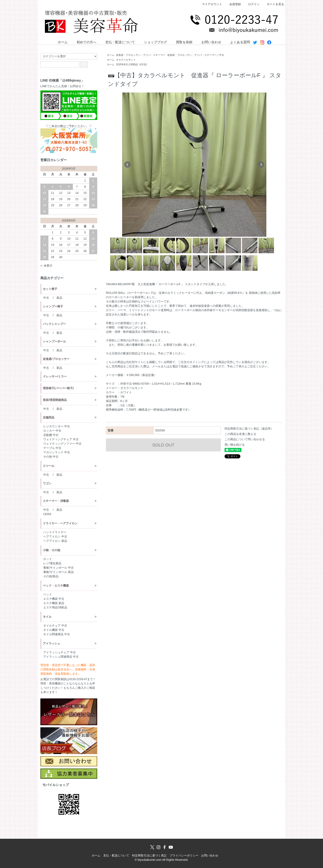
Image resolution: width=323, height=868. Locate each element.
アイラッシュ (51, 643)
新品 (59, 298)
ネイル (47, 617)
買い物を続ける (235, 445)
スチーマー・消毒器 (56, 501)
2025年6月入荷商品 (127, 64)
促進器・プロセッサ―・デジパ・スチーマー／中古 (196, 55)
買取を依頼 (181, 42)
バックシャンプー (54, 324)
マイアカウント (210, 4)
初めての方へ (84, 42)
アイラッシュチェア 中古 (60, 652)
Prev (128, 165)
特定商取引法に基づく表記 (149, 855)
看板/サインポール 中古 (59, 568)
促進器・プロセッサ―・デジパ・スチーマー (141, 55)
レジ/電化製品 (52, 563)
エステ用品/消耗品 (55, 607)
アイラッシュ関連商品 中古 (61, 657)
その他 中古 (51, 457)
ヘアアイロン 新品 (55, 541)
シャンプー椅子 (53, 306)
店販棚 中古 (51, 435)
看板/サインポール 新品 (59, 572)
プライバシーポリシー (184, 855)
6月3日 (143, 64)
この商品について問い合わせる (245, 439)
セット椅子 (50, 289)
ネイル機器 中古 (54, 630)
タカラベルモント (126, 60)
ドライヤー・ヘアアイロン (60, 523)
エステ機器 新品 (54, 603)
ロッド (48, 559)
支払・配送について (117, 42)
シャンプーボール (54, 341)
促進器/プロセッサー (56, 359)
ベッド (48, 594)
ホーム (60, 42)
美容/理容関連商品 (55, 400)
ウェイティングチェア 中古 (61, 439)
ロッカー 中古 (52, 431)
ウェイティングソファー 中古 (62, 444)
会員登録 (233, 4)
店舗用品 (49, 417)
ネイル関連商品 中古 (57, 634)
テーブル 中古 (52, 448)
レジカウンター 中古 (57, 426)
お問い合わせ (208, 42)
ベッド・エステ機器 (56, 586)
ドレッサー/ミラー (55, 376)
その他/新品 (51, 576)
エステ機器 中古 (54, 599)
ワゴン (47, 483)
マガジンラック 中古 (57, 452)
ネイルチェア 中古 (55, 626)
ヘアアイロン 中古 (55, 536)
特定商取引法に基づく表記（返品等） (249, 429)
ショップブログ (153, 42)
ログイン (252, 4)
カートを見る (273, 4)
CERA (47, 514)
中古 (46, 298)
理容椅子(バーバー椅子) (58, 388)
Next (261, 165)
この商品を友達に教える (240, 434)
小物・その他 (51, 550)
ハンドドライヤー (55, 532)
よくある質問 (237, 42)
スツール (49, 466)
